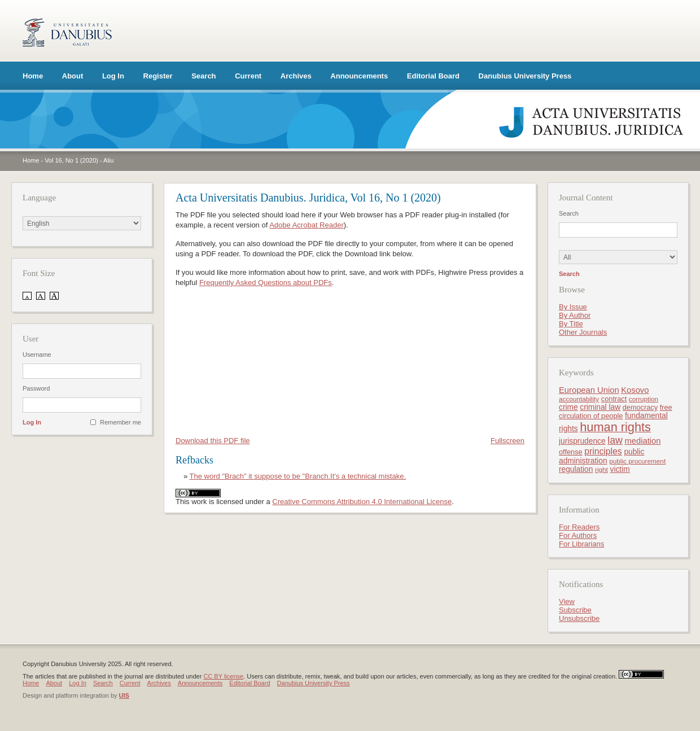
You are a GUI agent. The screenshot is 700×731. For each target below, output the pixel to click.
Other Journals (583, 332)
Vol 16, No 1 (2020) (71, 160)
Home (33, 76)
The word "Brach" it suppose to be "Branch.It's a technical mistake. (298, 476)
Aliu (108, 160)
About (73, 76)
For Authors (578, 535)
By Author (575, 315)
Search (204, 76)
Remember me (121, 422)
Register (158, 76)
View (567, 601)
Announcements (359, 76)
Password (36, 388)
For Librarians (581, 544)
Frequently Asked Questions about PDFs (266, 283)
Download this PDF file (213, 441)
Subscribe (575, 610)
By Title (571, 324)
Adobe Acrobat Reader (307, 225)
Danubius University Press (525, 76)
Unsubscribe (579, 618)
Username (37, 354)
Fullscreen (508, 441)
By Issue (573, 307)
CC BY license (223, 676)
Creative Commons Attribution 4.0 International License (362, 502)
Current (248, 76)
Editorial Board (433, 76)
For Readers (579, 527)
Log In (113, 76)
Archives (296, 76)
